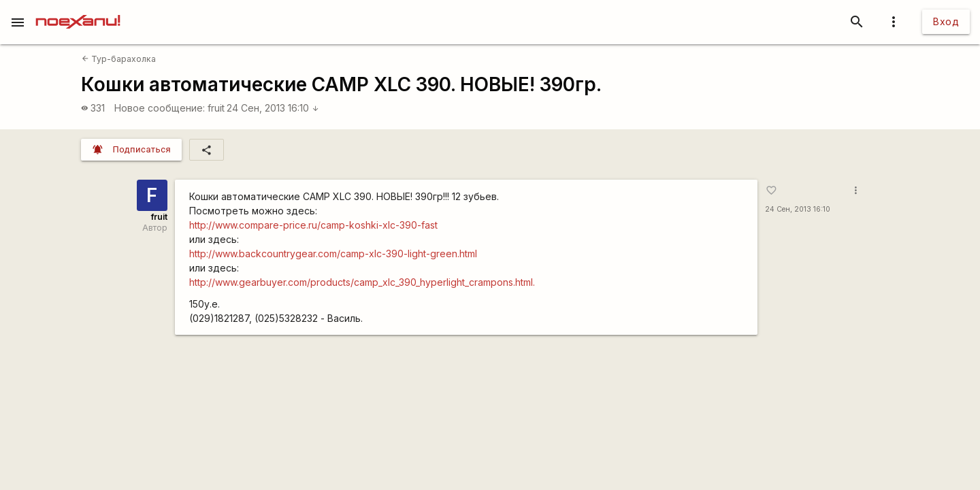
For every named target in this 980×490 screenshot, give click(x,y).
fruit (216, 108)
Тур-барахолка (119, 59)
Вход (946, 21)
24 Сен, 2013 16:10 (273, 108)
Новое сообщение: (160, 108)
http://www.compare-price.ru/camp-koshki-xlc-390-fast (313, 225)
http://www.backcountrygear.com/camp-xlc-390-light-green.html (333, 254)
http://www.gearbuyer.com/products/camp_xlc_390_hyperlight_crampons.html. (362, 282)
